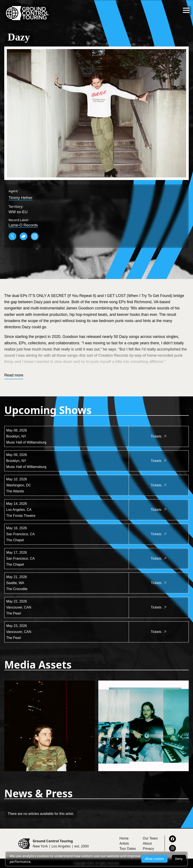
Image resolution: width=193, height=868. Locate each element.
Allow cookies (154, 859)
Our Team (150, 838)
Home (124, 838)
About (147, 843)
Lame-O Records (23, 225)
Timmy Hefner (21, 198)
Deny (179, 859)
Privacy (148, 849)
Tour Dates (128, 849)
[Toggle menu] (186, 10)
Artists (124, 843)
